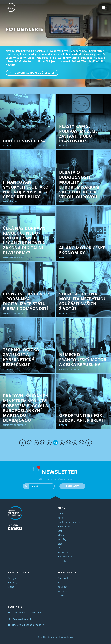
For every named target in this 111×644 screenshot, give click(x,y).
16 (81, 443)
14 (69, 443)
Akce (60, 518)
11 (49, 443)
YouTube (63, 587)
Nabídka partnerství (69, 522)
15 (75, 443)
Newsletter (64, 527)
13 (62, 443)
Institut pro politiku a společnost (59, 637)
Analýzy (62, 539)
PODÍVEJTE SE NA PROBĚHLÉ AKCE (30, 73)
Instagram (63, 591)
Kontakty (63, 552)
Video (11, 587)
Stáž (60, 531)
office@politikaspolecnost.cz (26, 625)
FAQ (60, 548)
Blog (60, 544)
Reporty (13, 582)
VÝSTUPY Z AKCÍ (19, 572)
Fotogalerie (25, 29)
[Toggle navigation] (104, 7)
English (62, 561)
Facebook (63, 578)
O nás (61, 514)
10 (43, 443)
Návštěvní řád (65, 557)
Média (61, 535)
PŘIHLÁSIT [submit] (72, 486)
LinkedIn (62, 595)
